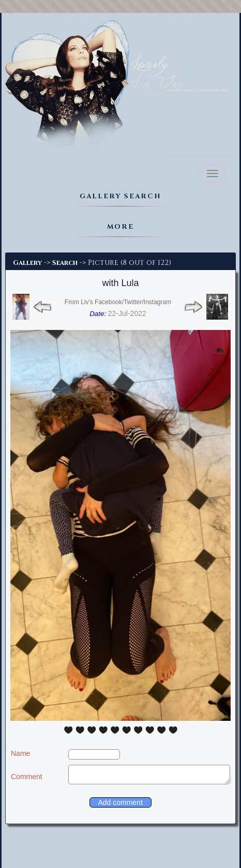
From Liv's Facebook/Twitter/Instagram (118, 302)
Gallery (27, 263)
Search (65, 263)
